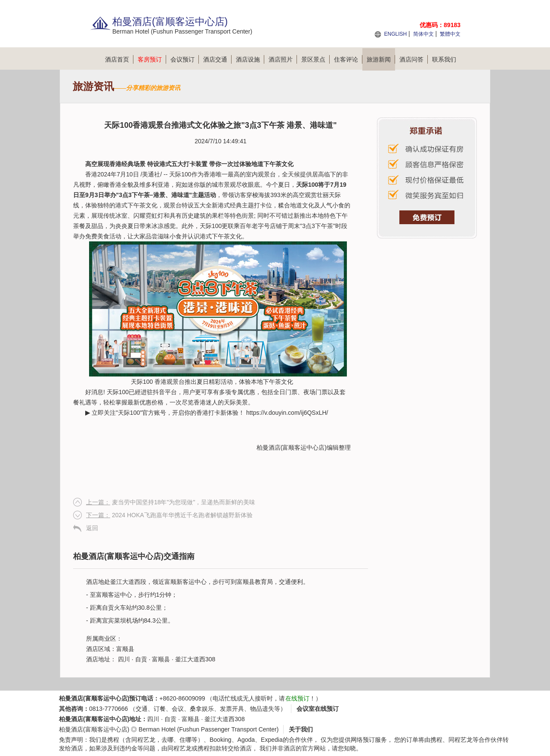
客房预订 (152, 59)
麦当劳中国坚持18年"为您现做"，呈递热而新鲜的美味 (171, 502)
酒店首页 (119, 59)
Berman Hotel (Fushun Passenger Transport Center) (209, 729)
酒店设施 (250, 59)
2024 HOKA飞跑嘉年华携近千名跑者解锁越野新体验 (169, 515)
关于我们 (301, 729)
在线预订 (297, 698)
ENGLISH (395, 34)
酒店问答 (414, 59)
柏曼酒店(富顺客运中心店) (292, 447)
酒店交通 (217, 59)
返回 (92, 528)
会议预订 (185, 59)
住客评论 (348, 59)
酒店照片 (283, 59)
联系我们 (444, 59)
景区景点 (315, 59)
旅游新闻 (381, 59)
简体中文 (423, 34)
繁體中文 (450, 34)
